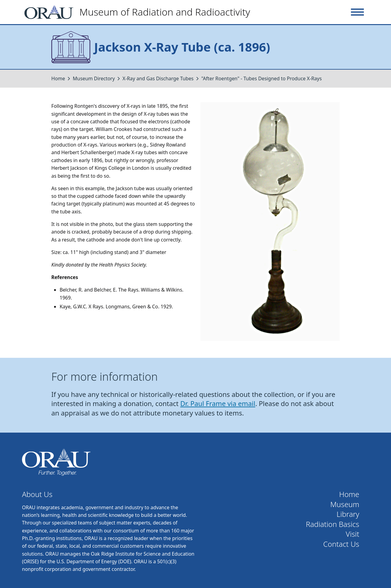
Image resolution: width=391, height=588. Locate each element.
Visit (353, 534)
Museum (345, 505)
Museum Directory (94, 78)
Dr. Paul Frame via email (218, 403)
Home (58, 78)
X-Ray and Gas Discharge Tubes (158, 78)
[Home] (140, 12)
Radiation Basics (333, 524)
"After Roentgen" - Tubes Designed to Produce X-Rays (261, 78)
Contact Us (341, 544)
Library (348, 514)
